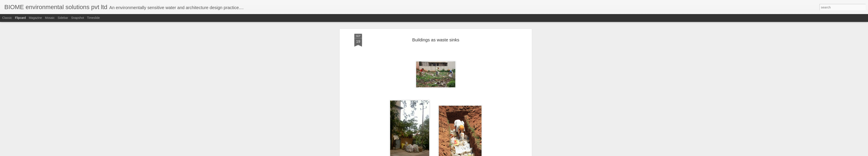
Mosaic (50, 18)
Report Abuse (460, 154)
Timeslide (93, 18)
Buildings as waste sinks (436, 23)
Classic (7, 18)
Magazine (35, 18)
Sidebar (63, 18)
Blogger (448, 154)
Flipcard (20, 18)
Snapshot (78, 18)
